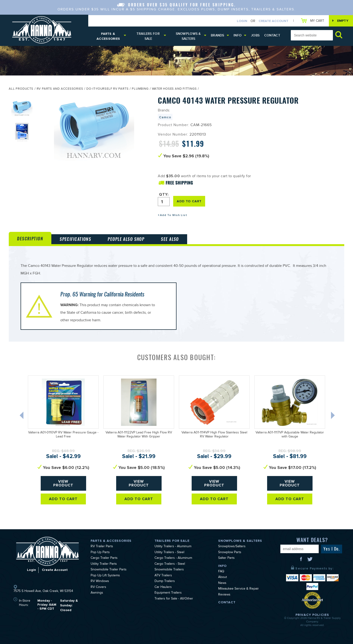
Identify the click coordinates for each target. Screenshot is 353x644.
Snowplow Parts (230, 553)
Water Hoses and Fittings (174, 89)
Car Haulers (163, 587)
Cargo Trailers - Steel (170, 564)
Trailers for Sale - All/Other (174, 599)
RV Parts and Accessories (60, 89)
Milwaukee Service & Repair (238, 589)
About (223, 578)
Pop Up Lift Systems (105, 576)
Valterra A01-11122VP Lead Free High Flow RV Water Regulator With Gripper (139, 435)
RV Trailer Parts (102, 547)
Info (238, 35)
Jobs (255, 35)
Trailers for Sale (148, 36)
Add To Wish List (174, 215)
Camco (165, 117)
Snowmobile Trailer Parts (109, 570)
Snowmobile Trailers (169, 570)
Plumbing (140, 89)
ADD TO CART (189, 201)
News (222, 583)
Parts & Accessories (108, 36)
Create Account (274, 21)
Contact (272, 35)
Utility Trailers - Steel (169, 553)
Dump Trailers (165, 582)
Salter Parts (226, 558)
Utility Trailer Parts (104, 564)
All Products (21, 89)
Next (333, 416)
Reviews (224, 595)
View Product (63, 483)
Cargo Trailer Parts (104, 558)
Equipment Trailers (168, 593)
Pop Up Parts (100, 553)
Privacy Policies (312, 615)
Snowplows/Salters (232, 547)
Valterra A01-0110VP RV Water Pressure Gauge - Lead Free (63, 435)
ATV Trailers (163, 576)
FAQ (221, 572)
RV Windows (100, 582)
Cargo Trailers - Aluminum (173, 558)
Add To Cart (63, 499)
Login (242, 21)
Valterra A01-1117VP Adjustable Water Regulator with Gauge (290, 435)
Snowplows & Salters (188, 36)
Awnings (97, 593)
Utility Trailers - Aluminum (173, 547)
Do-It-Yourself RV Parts (107, 89)
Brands (218, 35)
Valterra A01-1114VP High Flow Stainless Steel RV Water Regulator (214, 435)
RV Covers (98, 587)
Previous (22, 416)
